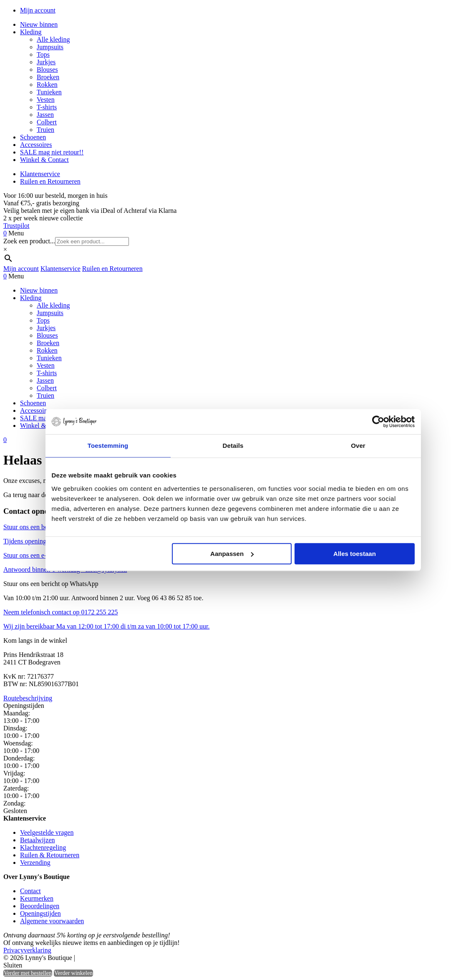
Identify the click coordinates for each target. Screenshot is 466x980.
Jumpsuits (50, 47)
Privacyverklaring (27, 950)
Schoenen (33, 137)
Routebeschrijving (28, 698)
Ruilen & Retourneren (50, 855)
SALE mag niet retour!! (52, 152)
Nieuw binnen (39, 24)
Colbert (47, 122)
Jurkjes (46, 62)
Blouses (47, 69)
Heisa (112, 958)
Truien (45, 130)
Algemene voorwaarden (52, 921)
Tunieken (49, 92)
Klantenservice (40, 174)
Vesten (46, 100)
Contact (30, 891)
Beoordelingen (40, 906)
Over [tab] (358, 446)
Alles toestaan (355, 554)
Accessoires (36, 145)
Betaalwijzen (38, 840)
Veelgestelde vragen (47, 832)
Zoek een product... (29, 241)
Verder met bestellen (28, 973)
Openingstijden (40, 913)
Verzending (35, 863)
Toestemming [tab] (108, 446)
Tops (43, 54)
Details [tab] (233, 446)
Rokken (47, 85)
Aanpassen (232, 554)
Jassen (45, 115)
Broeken (48, 77)
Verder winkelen (73, 973)
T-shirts (47, 107)
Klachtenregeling (43, 847)
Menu (16, 233)
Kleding (31, 32)
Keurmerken (37, 898)
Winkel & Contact (44, 160)
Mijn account (38, 10)
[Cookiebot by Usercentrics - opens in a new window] (378, 422)
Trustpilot (16, 226)
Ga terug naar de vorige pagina (45, 495)
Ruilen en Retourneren (50, 181)
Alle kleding (53, 39)
